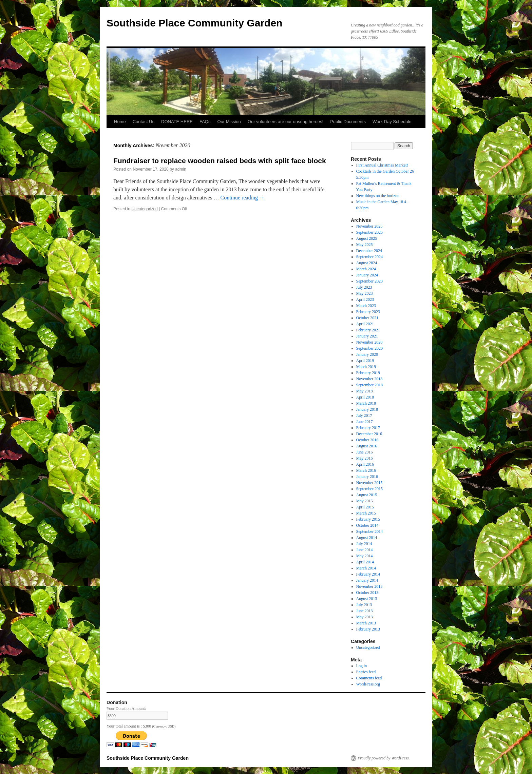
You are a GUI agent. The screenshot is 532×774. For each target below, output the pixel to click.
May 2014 (365, 556)
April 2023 (365, 299)
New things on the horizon (378, 196)
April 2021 (365, 324)
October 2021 (367, 318)
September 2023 (369, 281)
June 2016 (365, 452)
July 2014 (364, 544)
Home (120, 122)
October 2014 (367, 525)
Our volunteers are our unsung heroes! (286, 122)
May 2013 (365, 617)
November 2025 (369, 226)
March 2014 (366, 568)
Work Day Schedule (392, 122)
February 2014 (368, 574)
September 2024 (369, 257)
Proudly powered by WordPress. (384, 758)
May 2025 (365, 245)
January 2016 (367, 477)
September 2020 (369, 348)
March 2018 (366, 403)
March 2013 (366, 623)
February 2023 (368, 312)
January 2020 (367, 354)
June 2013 (365, 611)
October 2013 (367, 593)
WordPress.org (368, 684)
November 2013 (369, 586)
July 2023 (364, 287)
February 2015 (368, 519)
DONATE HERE (177, 122)
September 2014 (369, 531)
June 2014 (365, 550)
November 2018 (369, 379)
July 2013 (364, 605)
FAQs (205, 122)
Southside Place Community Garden (194, 23)
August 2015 (367, 495)
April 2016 (365, 464)
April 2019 (365, 361)
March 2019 (366, 367)
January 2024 (367, 275)
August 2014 (367, 538)
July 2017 (364, 415)
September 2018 (369, 385)
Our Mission (229, 122)
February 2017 (368, 428)
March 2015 (366, 513)
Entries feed (366, 672)
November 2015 (369, 483)
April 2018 (365, 397)
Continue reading (242, 198)
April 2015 (365, 507)
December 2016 (369, 434)
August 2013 (367, 599)
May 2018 (365, 391)
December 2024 (369, 251)
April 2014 (365, 562)
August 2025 (367, 238)
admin (181, 169)
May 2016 (365, 458)
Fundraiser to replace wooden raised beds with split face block (220, 161)
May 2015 (365, 501)
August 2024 (367, 263)
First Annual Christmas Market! (382, 165)
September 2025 (369, 232)
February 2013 (368, 629)
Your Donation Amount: (126, 709)
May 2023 (365, 293)
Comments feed (369, 678)
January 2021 (367, 336)
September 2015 (369, 489)
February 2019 (368, 373)
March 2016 (366, 470)
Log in (362, 666)
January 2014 (367, 580)
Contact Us (144, 122)
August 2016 (367, 446)
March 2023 (366, 306)
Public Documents (348, 122)
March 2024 (366, 269)
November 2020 (369, 342)
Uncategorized (144, 209)
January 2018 (367, 409)
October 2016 (367, 440)
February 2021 (368, 330)
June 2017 (365, 422)
